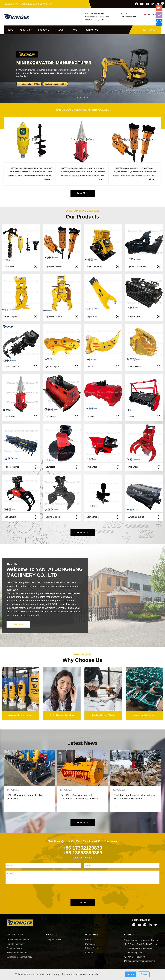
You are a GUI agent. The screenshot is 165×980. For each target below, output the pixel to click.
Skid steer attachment (17, 954)
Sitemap (89, 954)
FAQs (75, 30)
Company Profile (54, 941)
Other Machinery (14, 949)
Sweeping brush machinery (19, 958)
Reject (144, 974)
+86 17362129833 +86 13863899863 (82, 851)
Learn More (82, 193)
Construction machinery (18, 941)
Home (10, 30)
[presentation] (25, 893)
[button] (77, 98)
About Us (26, 30)
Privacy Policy (92, 949)
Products (45, 30)
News (61, 30)
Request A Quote (149, 30)
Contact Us (93, 30)
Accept (131, 974)
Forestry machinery (16, 945)
